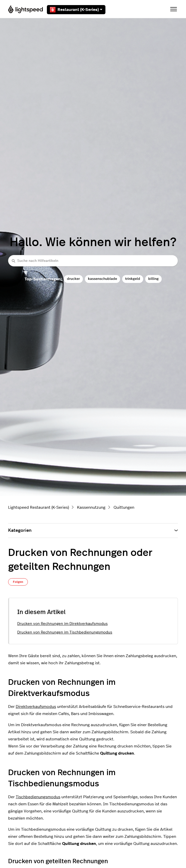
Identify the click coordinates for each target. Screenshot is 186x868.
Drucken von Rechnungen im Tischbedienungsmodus (65, 632)
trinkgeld (133, 279)
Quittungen (124, 507)
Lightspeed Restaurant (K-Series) (39, 507)
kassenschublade (103, 279)
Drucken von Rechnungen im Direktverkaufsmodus (62, 624)
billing (153, 279)
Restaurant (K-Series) (76, 10)
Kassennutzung (91, 507)
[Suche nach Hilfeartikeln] (93, 261)
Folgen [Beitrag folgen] (18, 582)
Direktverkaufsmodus (36, 707)
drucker (73, 279)
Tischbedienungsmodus (38, 797)
